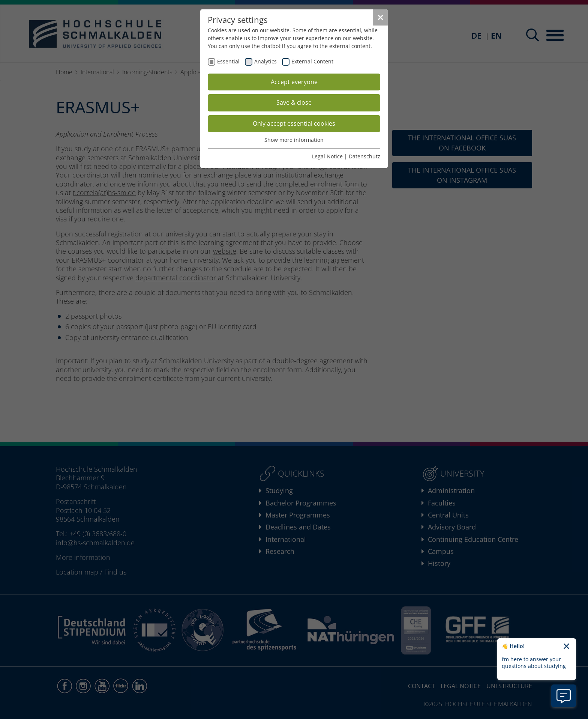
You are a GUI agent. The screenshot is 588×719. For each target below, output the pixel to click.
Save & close (294, 102)
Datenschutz (364, 156)
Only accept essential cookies (294, 123)
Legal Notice (327, 156)
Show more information (294, 140)
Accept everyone (294, 82)
